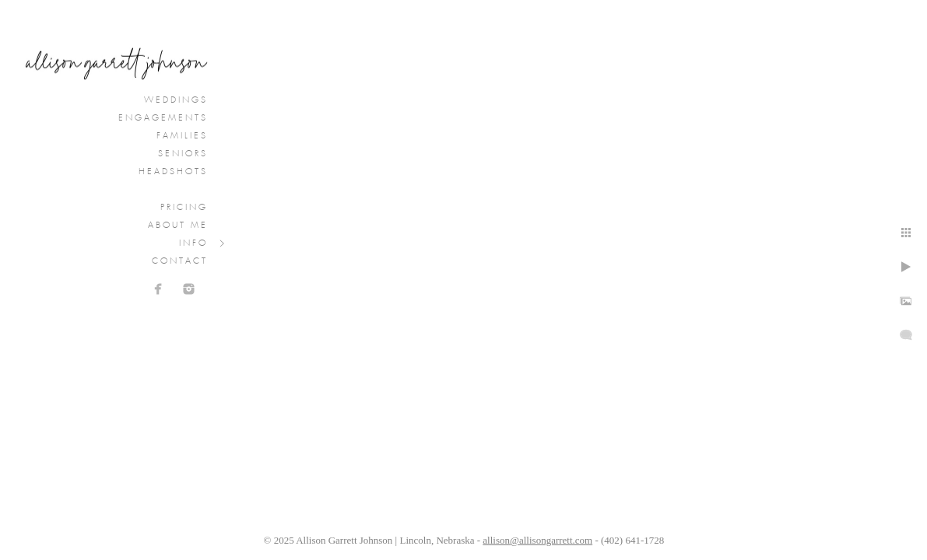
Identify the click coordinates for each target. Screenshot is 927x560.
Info (193, 243)
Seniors (183, 154)
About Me (178, 226)
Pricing (184, 208)
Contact (180, 261)
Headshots (173, 172)
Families (182, 136)
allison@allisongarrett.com (537, 540)
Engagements (163, 118)
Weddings (176, 100)
